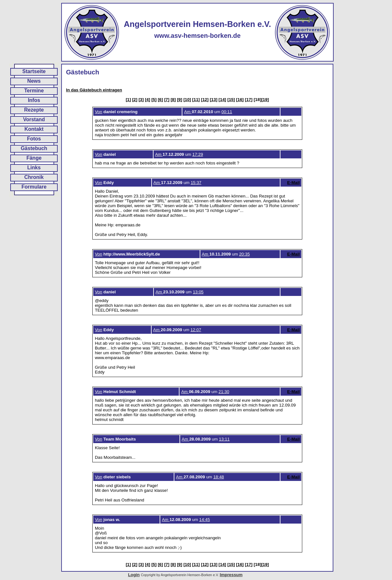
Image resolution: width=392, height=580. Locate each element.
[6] (160, 100)
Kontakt (34, 129)
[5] (154, 100)
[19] (265, 100)
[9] (179, 100)
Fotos (34, 139)
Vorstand (34, 119)
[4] (147, 100)
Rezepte (34, 110)
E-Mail (293, 183)
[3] (141, 100)
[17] (249, 100)
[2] (135, 100)
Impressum (231, 575)
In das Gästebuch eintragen (94, 90)
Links (34, 168)
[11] (196, 100)
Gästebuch (34, 148)
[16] (240, 100)
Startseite (34, 71)
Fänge (34, 158)
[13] (213, 100)
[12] (205, 100)
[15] (231, 100)
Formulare (34, 187)
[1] (128, 100)
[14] (222, 100)
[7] (167, 100)
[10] (187, 100)
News (34, 81)
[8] (173, 100)
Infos (34, 100)
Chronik (34, 177)
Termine (34, 91)
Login (134, 575)
